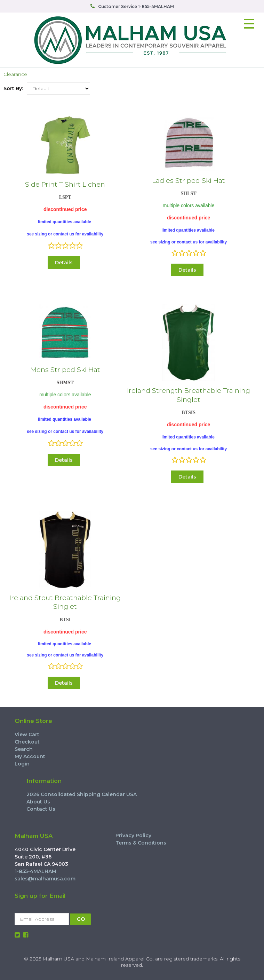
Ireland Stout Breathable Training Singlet (65, 602)
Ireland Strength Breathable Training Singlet (189, 395)
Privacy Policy (133, 835)
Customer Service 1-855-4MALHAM (136, 6)
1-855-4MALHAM (35, 871)
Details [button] (64, 263)
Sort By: (13, 88)
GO (81, 919)
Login (22, 764)
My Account (30, 756)
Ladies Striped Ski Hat (189, 180)
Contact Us (41, 809)
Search (24, 749)
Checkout (27, 742)
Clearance (15, 74)
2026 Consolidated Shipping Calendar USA (82, 794)
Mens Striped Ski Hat (65, 370)
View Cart (27, 734)
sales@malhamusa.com (45, 879)
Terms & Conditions (141, 843)
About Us (38, 802)
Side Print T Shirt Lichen (65, 184)
